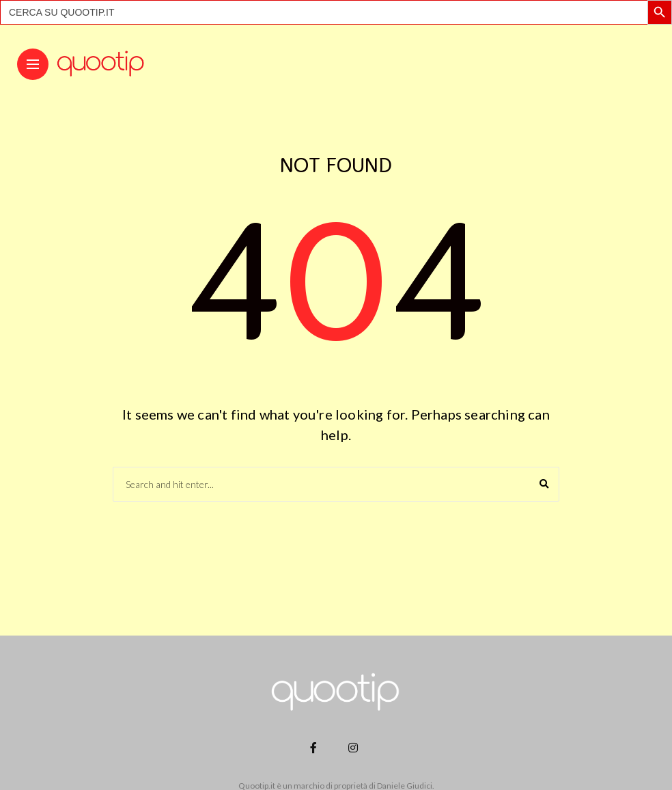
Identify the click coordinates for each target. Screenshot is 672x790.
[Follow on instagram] (355, 747)
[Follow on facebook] (316, 747)
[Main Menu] (33, 65)
